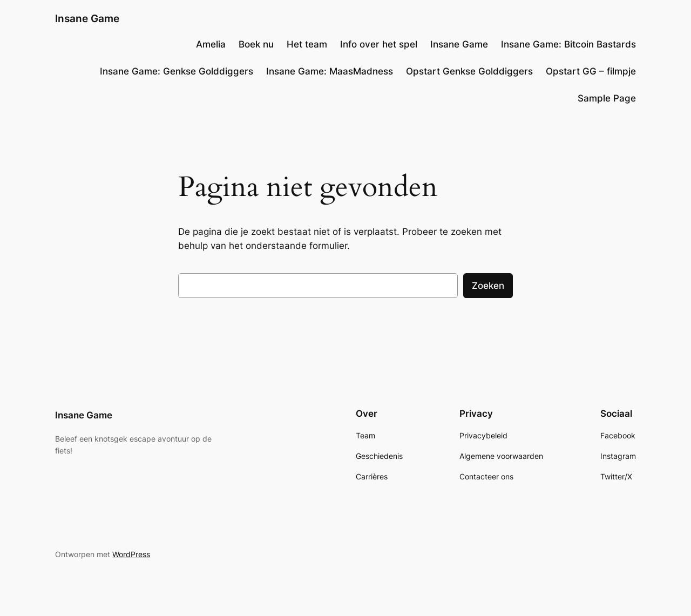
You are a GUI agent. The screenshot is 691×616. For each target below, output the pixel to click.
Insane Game (87, 18)
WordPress (131, 554)
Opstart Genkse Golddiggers (469, 71)
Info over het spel (379, 44)
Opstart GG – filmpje (591, 71)
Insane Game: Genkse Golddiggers (177, 71)
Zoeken (488, 286)
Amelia (211, 44)
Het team (307, 44)
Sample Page (607, 98)
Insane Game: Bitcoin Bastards (568, 44)
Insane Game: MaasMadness (330, 71)
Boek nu (256, 44)
